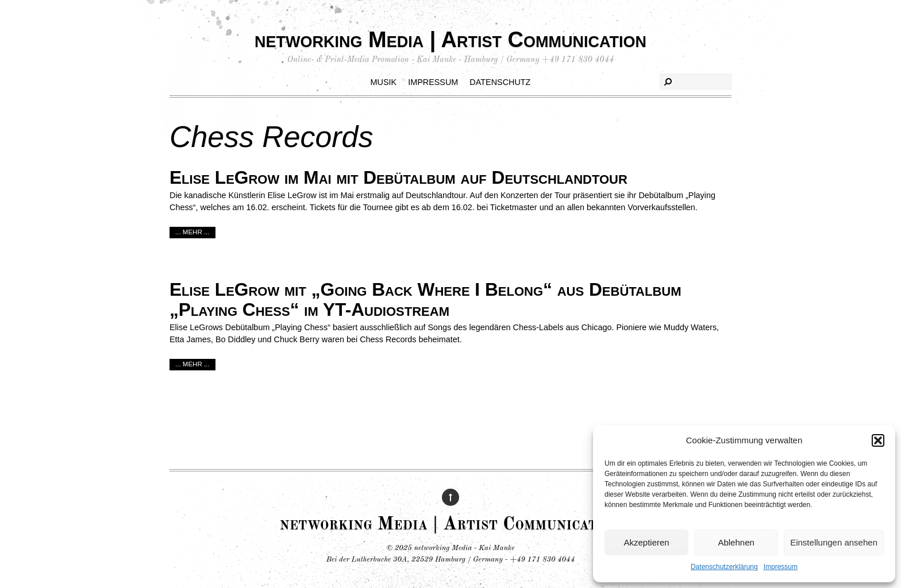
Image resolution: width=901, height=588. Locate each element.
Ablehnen (736, 542)
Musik (384, 82)
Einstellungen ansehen (834, 542)
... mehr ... (192, 232)
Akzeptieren (646, 542)
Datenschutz (500, 82)
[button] (878, 440)
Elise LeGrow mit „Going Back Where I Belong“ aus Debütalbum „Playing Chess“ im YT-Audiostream (426, 299)
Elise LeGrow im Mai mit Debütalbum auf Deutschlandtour (398, 177)
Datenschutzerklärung (724, 567)
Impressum (781, 567)
